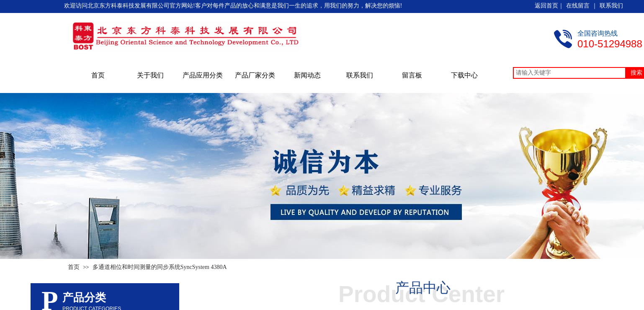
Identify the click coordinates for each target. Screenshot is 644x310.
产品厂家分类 (255, 75)
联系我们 (360, 75)
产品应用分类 (203, 75)
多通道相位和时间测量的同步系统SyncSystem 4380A (160, 267)
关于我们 (150, 75)
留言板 (412, 75)
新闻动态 (307, 75)
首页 (98, 75)
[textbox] (569, 73)
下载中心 (464, 75)
